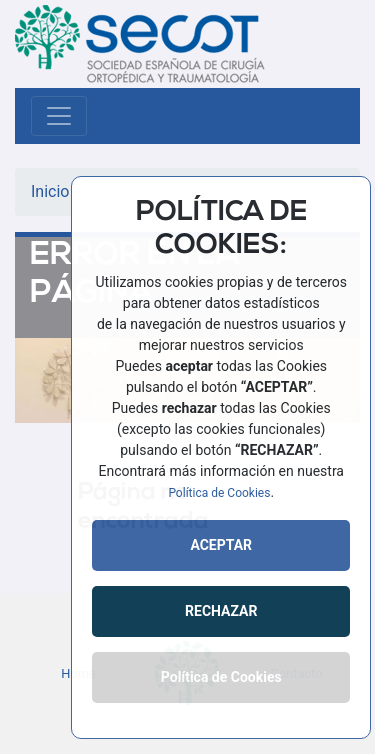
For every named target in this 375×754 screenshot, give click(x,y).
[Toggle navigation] (59, 116)
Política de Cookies (219, 493)
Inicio (50, 191)
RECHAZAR (221, 611)
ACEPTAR (221, 545)
